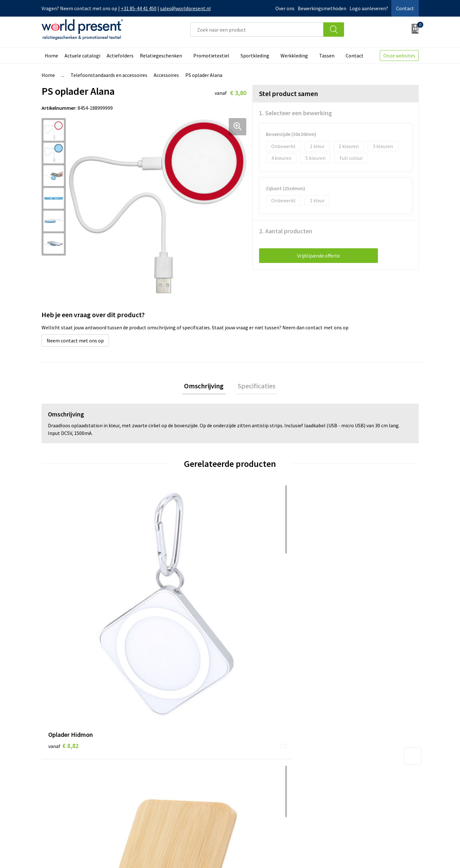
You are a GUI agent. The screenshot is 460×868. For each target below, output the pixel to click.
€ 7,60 (158, 590)
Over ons (285, 8)
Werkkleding (294, 56)
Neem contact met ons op (75, 340)
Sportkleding (255, 56)
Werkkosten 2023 (163, 763)
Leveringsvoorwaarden (169, 782)
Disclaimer (404, 854)
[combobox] (257, 30)
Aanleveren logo (162, 801)
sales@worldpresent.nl (185, 8)
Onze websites (399, 56)
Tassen (327, 56)
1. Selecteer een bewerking (295, 113)
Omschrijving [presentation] (206, 387)
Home (51, 56)
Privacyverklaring (367, 854)
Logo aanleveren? (369, 8)
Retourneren (252, 772)
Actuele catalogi (82, 56)
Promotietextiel (211, 56)
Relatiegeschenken (161, 56)
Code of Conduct (162, 772)
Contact (405, 8)
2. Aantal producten (286, 231)
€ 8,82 (63, 590)
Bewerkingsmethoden (322, 8)
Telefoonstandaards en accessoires (109, 75)
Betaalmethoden (257, 763)
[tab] (206, 387)
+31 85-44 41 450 (139, 8)
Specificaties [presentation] (254, 387)
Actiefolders (120, 56)
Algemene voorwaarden (316, 854)
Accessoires (166, 75)
